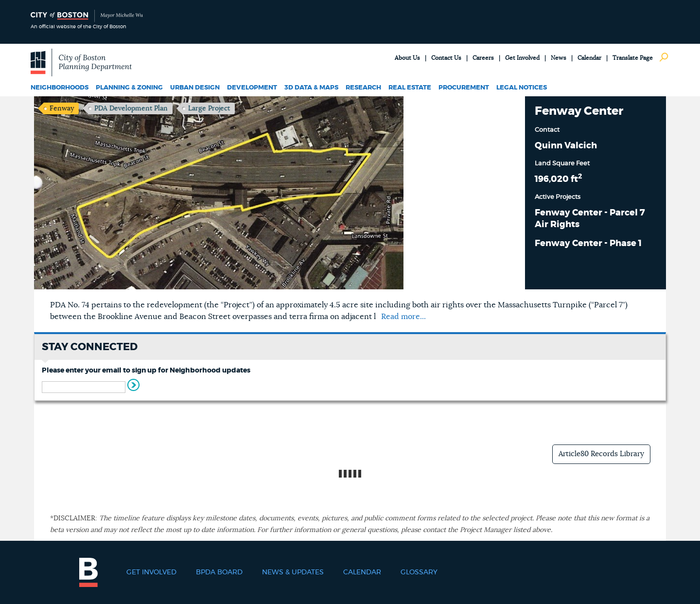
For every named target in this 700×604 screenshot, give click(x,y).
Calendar (589, 58)
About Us (407, 58)
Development (252, 88)
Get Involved (522, 58)
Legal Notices (522, 88)
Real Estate (410, 88)
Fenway (62, 108)
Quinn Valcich (566, 146)
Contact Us (446, 58)
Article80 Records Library (601, 454)
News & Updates (293, 572)
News (559, 58)
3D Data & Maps (311, 88)
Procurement (464, 88)
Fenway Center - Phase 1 (588, 244)
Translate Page (633, 58)
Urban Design (195, 88)
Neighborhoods (60, 88)
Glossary (419, 572)
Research (363, 88)
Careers (483, 58)
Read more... (403, 317)
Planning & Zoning (129, 88)
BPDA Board (219, 572)
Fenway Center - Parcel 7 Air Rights (590, 219)
